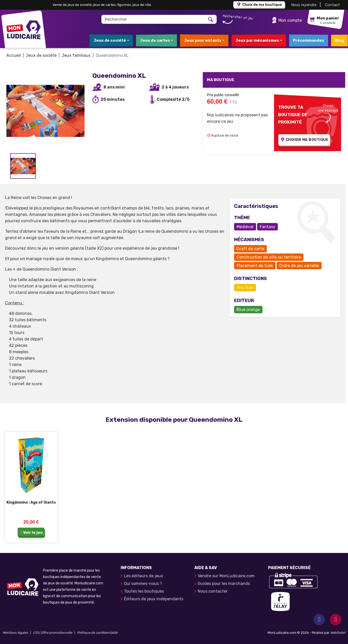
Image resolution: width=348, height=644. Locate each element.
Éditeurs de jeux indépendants (154, 599)
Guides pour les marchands (224, 584)
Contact (332, 5)
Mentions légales (15, 633)
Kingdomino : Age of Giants (31, 502)
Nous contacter (213, 591)
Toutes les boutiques (144, 591)
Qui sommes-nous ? (143, 584)
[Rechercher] (153, 19)
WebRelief (338, 633)
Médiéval (245, 227)
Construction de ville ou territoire (269, 257)
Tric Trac (245, 288)
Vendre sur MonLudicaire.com (226, 576)
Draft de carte (250, 249)
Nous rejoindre (304, 5)
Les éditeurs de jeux (144, 576)
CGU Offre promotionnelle (53, 633)
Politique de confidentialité (97, 633)
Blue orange (248, 310)
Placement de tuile (255, 266)
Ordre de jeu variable (299, 266)
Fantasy (267, 227)
